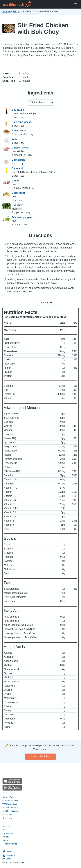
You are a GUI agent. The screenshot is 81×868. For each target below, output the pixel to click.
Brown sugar (19, 131)
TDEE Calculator (10, 804)
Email (7, 859)
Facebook (8, 852)
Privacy (6, 837)
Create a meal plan (40, 757)
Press (5, 830)
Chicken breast (21, 148)
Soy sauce (18, 110)
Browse (6, 12)
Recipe (16, 12)
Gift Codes (7, 815)
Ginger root (18, 193)
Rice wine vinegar (22, 122)
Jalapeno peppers (22, 217)
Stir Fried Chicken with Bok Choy (43, 28)
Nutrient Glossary (10, 808)
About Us (6, 826)
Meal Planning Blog (11, 811)
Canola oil (18, 168)
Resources (7, 818)
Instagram (9, 855)
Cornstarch (18, 160)
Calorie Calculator (10, 801)
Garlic (15, 181)
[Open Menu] (76, 4)
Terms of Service (10, 844)
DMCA (5, 840)
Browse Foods (9, 797)
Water (15, 139)
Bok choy (17, 205)
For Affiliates (8, 833)
